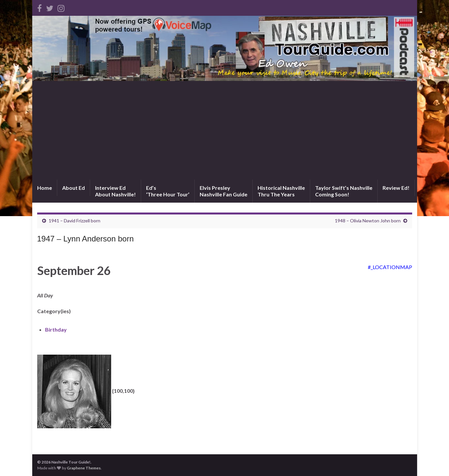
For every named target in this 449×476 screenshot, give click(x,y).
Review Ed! (396, 188)
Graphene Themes (84, 468)
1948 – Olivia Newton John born (368, 221)
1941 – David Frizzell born (75, 221)
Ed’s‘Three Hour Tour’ (168, 191)
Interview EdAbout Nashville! (115, 191)
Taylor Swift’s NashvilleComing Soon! (344, 191)
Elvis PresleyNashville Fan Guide (224, 191)
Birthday (56, 329)
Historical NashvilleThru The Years (281, 191)
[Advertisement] (225, 130)
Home (45, 188)
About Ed (74, 188)
